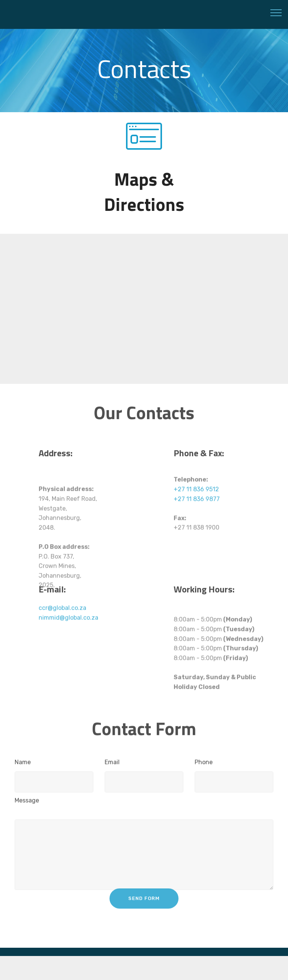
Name (23, 765)
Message (27, 803)
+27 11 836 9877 (197, 518)
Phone (204, 765)
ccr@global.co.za (62, 615)
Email (112, 765)
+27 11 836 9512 (196, 509)
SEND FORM (144, 905)
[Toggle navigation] (276, 12)
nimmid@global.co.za (68, 625)
